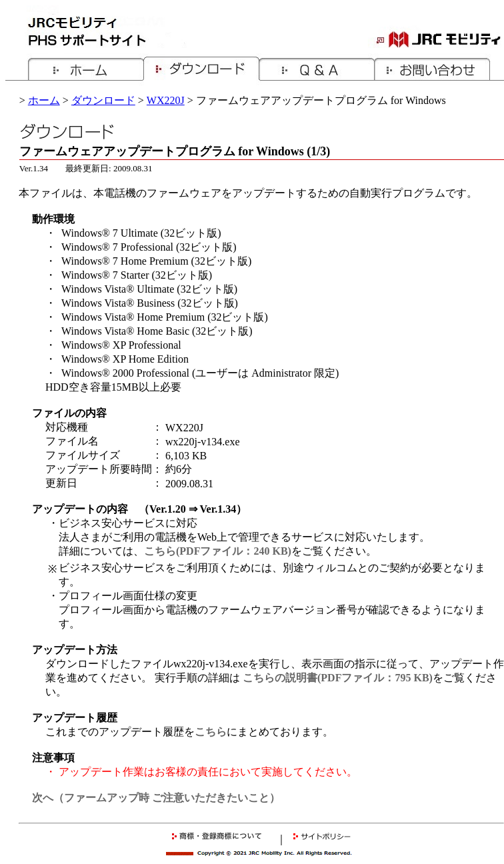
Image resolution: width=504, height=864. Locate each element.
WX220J (166, 100)
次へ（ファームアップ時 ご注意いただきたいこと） (156, 798)
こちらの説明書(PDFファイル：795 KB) (338, 678)
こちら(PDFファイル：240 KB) (218, 551)
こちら (211, 732)
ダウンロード (103, 100)
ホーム (44, 100)
